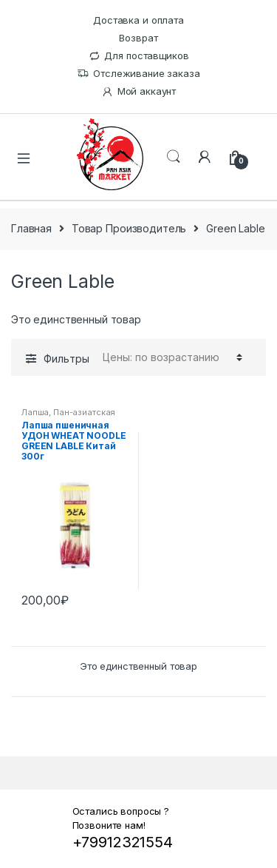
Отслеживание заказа (138, 74)
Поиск (174, 157)
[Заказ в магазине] (170, 357)
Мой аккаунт (138, 91)
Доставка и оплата (138, 20)
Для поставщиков (139, 56)
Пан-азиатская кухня (68, 417)
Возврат (138, 38)
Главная (31, 228)
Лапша (35, 412)
